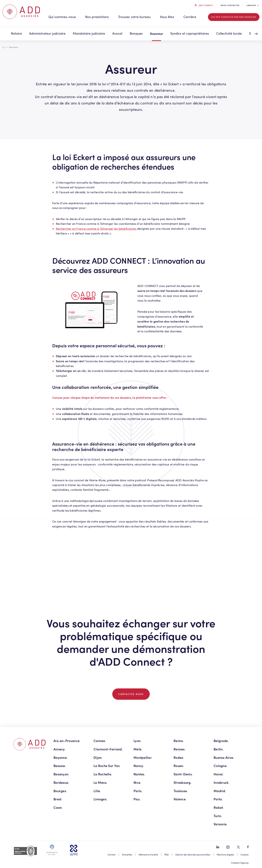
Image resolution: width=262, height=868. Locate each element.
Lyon (137, 741)
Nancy (139, 766)
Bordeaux (61, 782)
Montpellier (143, 757)
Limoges (100, 799)
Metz (138, 749)
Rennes (180, 749)
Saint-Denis (183, 774)
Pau (137, 799)
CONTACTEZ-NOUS (131, 694)
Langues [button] (253, 5)
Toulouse (181, 791)
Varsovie (221, 824)
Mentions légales (225, 855)
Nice (137, 782)
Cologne (221, 766)
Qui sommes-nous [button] (62, 17)
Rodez (179, 757)
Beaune (60, 766)
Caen (58, 807)
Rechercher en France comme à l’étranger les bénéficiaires (96, 229)
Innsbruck (222, 782)
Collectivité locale (229, 33)
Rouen (179, 766)
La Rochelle (103, 774)
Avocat (117, 33)
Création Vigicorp (240, 863)
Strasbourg (183, 782)
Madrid (220, 791)
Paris (138, 791)
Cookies (245, 855)
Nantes (139, 774)
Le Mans (100, 782)
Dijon (98, 757)
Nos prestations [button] (97, 17)
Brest (58, 799)
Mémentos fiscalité (148, 855)
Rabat (219, 807)
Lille (97, 791)
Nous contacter (230, 5)
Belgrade (221, 741)
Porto (218, 799)
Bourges (60, 791)
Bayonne (61, 757)
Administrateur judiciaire (47, 33)
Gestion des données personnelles (193, 855)
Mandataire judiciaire (89, 33)
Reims (179, 741)
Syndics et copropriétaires (190, 33)
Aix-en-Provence (67, 741)
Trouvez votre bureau (134, 17)
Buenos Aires (224, 757)
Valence (180, 799)
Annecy (59, 749)
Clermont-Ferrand (108, 749)
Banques (136, 33)
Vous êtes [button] (167, 17)
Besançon (61, 774)
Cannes (100, 741)
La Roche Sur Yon (107, 766)
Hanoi (219, 774)
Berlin (219, 749)
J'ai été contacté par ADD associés (234, 17)
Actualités (127, 855)
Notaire (16, 33)
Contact (112, 855)
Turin (218, 816)
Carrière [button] (190, 17)
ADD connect (206, 5)
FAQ (167, 855)
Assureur (156, 33)
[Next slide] (256, 34)
